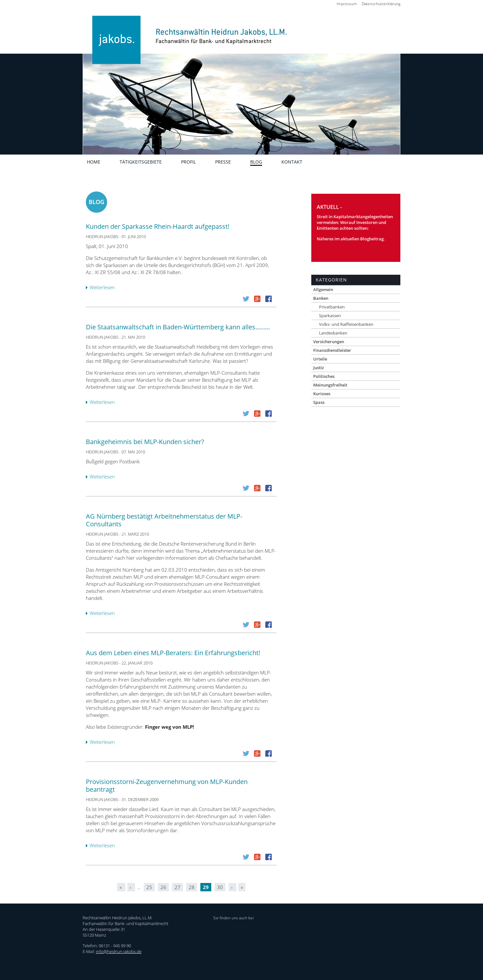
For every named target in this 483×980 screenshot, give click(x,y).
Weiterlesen (104, 288)
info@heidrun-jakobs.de (119, 951)
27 (178, 887)
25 (149, 887)
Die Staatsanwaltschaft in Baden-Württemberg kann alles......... (178, 327)
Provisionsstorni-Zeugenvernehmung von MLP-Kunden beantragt (167, 785)
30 (220, 887)
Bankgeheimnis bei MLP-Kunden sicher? (145, 442)
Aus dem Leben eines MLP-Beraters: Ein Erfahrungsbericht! (173, 653)
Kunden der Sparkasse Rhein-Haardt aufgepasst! (158, 226)
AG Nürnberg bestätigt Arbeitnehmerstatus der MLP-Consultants (164, 520)
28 (192, 887)
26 (163, 887)
